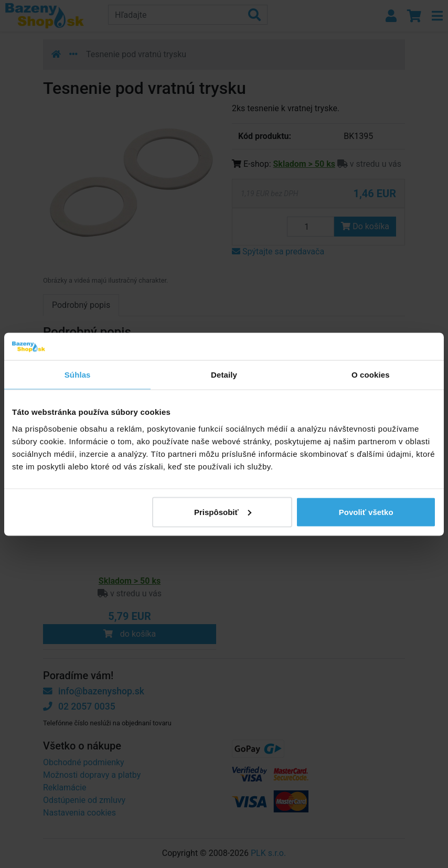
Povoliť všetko (366, 512)
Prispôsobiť (223, 512)
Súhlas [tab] (78, 375)
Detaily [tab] (224, 375)
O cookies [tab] (371, 375)
